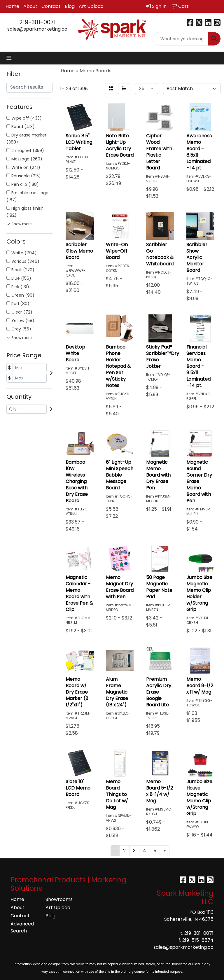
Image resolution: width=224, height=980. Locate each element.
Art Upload (91, 6)
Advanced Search (22, 927)
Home (12, 6)
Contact (51, 6)
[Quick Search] (181, 39)
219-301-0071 (37, 22)
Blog (70, 6)
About (30, 6)
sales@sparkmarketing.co (37, 29)
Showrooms (59, 899)
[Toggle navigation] (9, 58)
